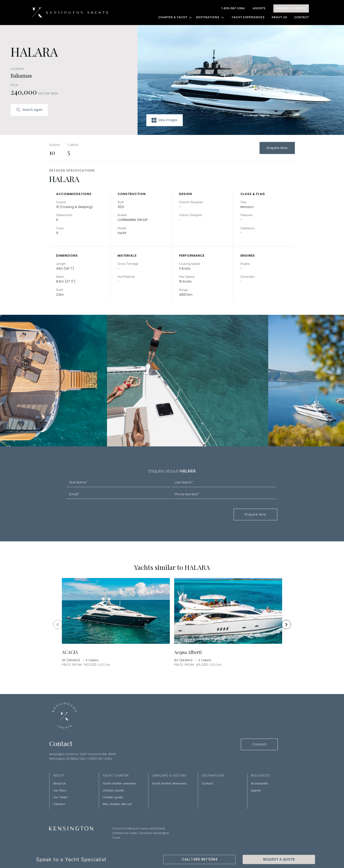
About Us (279, 17)
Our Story (60, 790)
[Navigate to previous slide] (58, 625)
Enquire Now (277, 148)
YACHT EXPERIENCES (248, 17)
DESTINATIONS (210, 17)
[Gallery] (172, 624)
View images (165, 120)
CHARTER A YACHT (176, 17)
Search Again (29, 110)
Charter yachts (113, 790)
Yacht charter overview (119, 783)
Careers (59, 804)
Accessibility (260, 783)
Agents (259, 8)
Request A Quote (291, 8)
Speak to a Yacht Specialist (71, 859)
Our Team (60, 797)
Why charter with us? (117, 804)
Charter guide (113, 797)
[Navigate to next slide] (286, 625)
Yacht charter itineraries (169, 783)
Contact (302, 17)
